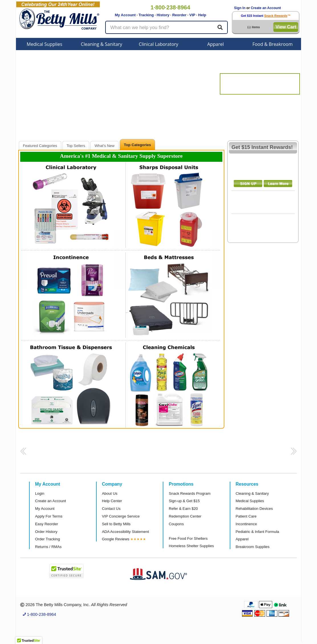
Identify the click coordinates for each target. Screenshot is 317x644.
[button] (22, 453)
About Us (110, 493)
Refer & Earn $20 (183, 509)
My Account (125, 15)
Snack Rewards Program (190, 493)
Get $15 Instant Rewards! (262, 147)
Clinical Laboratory (159, 44)
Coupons (176, 524)
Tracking (146, 15)
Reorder (179, 15)
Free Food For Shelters (188, 538)
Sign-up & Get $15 (184, 501)
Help (202, 15)
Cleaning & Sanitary (102, 44)
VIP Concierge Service (121, 516)
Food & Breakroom (272, 44)
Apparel (216, 44)
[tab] (40, 145)
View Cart (286, 27)
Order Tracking (47, 539)
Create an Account (266, 8)
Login (40, 493)
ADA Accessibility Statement (126, 532)
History (163, 15)
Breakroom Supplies (253, 547)
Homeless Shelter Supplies (191, 546)
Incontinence (246, 524)
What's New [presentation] (105, 146)
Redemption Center (185, 516)
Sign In (240, 8)
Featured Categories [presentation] (40, 146)
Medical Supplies (45, 44)
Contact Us (111, 509)
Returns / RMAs (48, 547)
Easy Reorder (47, 524)
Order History (46, 532)
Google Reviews (116, 539)
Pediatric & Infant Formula (257, 532)
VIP (192, 15)
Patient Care (246, 516)
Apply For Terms (49, 516)
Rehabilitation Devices (254, 509)
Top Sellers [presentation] (76, 146)
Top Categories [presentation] (138, 145)
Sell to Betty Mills (116, 524)
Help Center (112, 501)
